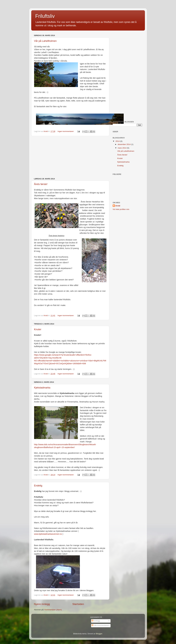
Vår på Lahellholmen (45, 41)
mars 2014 (122, 148)
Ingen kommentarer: (66, 131)
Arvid (118, 206)
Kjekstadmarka (42, 388)
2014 (118, 141)
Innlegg (96, 621)
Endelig (38, 486)
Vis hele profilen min (121, 209)
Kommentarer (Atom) (53, 610)
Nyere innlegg (42, 604)
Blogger (99, 634)
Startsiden (78, 604)
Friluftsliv (45, 16)
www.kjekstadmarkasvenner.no (48, 534)
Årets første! (41, 184)
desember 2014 (125, 144)
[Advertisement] (70, 157)
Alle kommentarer (100, 625)
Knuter (38, 329)
